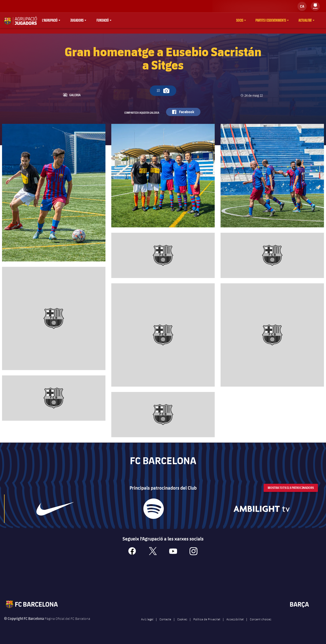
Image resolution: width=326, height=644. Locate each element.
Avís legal (147, 626)
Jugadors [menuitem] (77, 20)
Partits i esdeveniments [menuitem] (271, 20)
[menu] (315, 6)
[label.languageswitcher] (302, 6)
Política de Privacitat (207, 626)
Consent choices (261, 626)
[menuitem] (315, 5)
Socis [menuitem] (240, 20)
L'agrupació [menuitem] (50, 20)
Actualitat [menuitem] (305, 20)
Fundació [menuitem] (103, 20)
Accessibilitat (235, 626)
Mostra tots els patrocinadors (291, 494)
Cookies (182, 626)
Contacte (165, 626)
